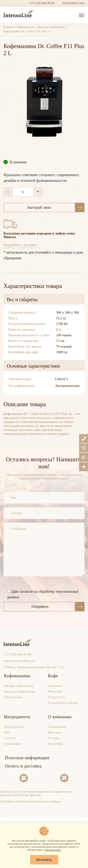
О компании (60, 717)
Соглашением (53, 850)
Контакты (55, 732)
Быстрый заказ (56, 207)
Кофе (53, 676)
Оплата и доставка (23, 766)
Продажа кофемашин (51, 27)
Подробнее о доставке (20, 245)
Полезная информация (27, 758)
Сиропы (10, 738)
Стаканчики (13, 744)
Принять (44, 860)
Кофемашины (26, 27)
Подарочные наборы (63, 703)
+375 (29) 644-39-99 (42, 3)
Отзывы (54, 738)
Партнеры (55, 744)
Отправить (58, 607)
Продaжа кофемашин (20, 692)
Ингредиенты (17, 717)
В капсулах (56, 697)
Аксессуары (13, 697)
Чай (7, 732)
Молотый (55, 692)
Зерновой (55, 686)
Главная (9, 27)
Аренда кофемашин (19, 686)
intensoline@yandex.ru (19, 661)
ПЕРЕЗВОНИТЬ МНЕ (73, 3)
